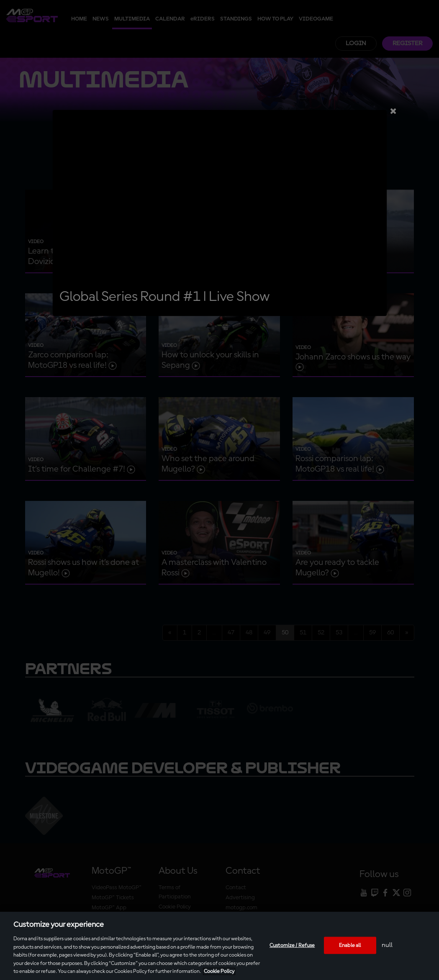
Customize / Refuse (292, 945)
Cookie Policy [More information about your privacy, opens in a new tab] (219, 971)
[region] (219, 946)
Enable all (350, 945)
